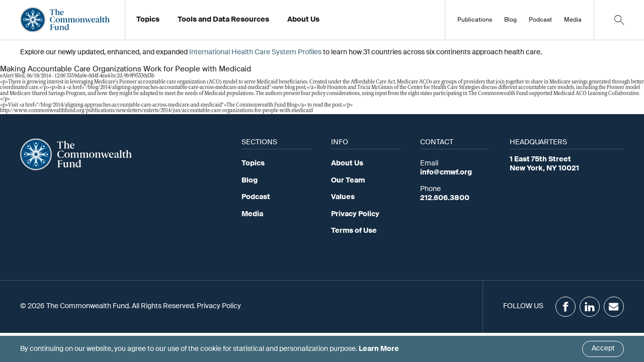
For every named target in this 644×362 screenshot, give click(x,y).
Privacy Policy (355, 214)
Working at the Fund (326, 23)
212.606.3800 (445, 198)
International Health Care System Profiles (255, 52)
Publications (475, 20)
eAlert (7, 76)
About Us (347, 163)
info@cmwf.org (446, 172)
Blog (510, 20)
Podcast (540, 20)
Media (573, 20)
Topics (253, 163)
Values (343, 197)
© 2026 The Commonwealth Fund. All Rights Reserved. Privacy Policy (131, 306)
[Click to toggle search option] (619, 20)
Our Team (348, 180)
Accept (603, 348)
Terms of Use (354, 231)
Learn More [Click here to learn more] (379, 349)
